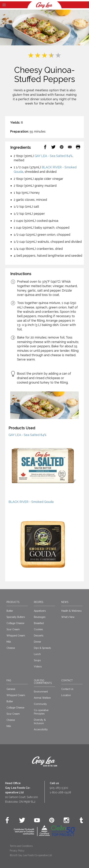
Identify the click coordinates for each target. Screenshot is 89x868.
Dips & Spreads (42, 648)
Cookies (38, 629)
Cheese (11, 648)
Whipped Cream (16, 636)
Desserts (39, 636)
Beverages (40, 617)
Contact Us (67, 689)
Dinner (37, 642)
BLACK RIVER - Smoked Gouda (31, 502)
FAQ (9, 680)
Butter (10, 611)
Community (40, 704)
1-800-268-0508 (60, 792)
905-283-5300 (59, 788)
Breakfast (39, 623)
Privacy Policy (17, 851)
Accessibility (41, 729)
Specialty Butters (16, 617)
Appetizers (40, 611)
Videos (38, 667)
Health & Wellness (71, 611)
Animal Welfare (42, 698)
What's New (68, 617)
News (65, 602)
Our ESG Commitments (43, 682)
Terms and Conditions (21, 846)
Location (66, 695)
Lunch (37, 654)
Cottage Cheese (15, 623)
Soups (37, 660)
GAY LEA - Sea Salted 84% (53, 156)
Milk (9, 642)
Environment (41, 692)
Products (13, 602)
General (11, 689)
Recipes (39, 602)
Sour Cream (13, 629)
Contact (67, 680)
